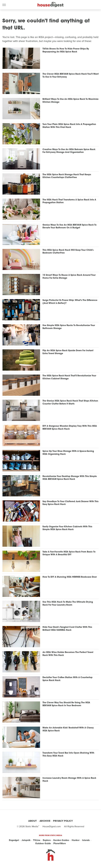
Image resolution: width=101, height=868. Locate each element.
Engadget (14, 840)
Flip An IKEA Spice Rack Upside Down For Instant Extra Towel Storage (68, 352)
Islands (86, 840)
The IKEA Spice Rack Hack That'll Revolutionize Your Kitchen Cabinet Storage (69, 377)
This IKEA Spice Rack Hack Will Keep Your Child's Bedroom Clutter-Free (68, 252)
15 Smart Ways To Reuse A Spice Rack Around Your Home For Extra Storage (69, 277)
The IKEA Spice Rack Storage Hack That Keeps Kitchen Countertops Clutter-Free (67, 176)
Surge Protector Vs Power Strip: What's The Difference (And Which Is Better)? (70, 302)
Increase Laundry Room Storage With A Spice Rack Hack (69, 780)
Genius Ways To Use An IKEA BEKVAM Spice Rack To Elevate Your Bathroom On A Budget (69, 226)
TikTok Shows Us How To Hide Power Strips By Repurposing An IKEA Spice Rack (66, 50)
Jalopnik (26, 840)
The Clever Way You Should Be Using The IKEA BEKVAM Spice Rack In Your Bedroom (66, 704)
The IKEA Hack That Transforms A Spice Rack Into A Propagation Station (69, 201)
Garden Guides (61, 840)
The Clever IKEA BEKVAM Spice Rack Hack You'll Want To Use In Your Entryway (71, 76)
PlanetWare (60, 843)
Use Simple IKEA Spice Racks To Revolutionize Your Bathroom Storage (69, 327)
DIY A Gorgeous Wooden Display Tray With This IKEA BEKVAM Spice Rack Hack (70, 428)
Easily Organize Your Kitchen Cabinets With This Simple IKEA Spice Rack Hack (67, 528)
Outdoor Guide (43, 843)
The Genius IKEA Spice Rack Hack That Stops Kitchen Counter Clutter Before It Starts (70, 402)
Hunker (76, 840)
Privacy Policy (63, 821)
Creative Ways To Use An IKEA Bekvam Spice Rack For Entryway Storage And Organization (69, 151)
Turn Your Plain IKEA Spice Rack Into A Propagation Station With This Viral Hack (69, 126)
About (33, 821)
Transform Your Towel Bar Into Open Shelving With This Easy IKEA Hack (68, 754)
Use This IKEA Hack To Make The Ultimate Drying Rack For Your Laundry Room (68, 604)
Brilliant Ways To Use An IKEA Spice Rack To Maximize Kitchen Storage (71, 101)
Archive (45, 821)
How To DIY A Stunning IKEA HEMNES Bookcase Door (70, 577)
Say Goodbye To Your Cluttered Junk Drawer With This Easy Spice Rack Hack (71, 503)
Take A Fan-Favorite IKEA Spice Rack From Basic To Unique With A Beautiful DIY (69, 553)
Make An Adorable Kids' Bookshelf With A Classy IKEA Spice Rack (68, 729)
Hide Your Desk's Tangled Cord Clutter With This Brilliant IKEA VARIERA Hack (67, 629)
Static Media (32, 826)
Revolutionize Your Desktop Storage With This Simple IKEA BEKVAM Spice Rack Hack (70, 478)
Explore (47, 840)
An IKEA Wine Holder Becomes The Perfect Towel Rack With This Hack (68, 654)
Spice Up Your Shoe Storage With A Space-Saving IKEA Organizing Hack (68, 453)
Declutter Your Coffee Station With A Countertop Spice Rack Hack (68, 679)
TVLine (37, 840)
